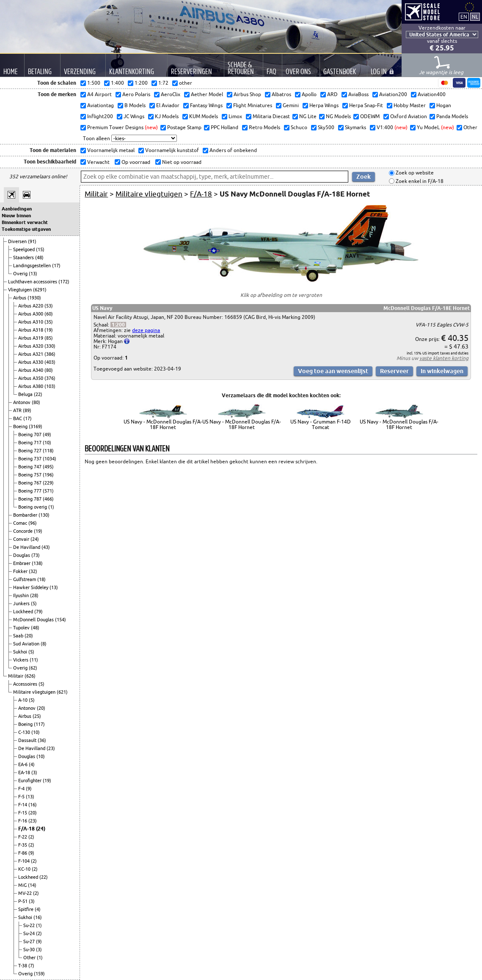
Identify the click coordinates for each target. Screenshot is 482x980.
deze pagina (146, 330)
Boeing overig (33, 507)
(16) (33, 805)
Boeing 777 (30, 491)
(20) (29, 636)
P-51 (23, 901)
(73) (36, 555)
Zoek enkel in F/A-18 (419, 181)
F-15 (23, 813)
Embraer (22, 563)
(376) (50, 378)
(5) (34, 604)
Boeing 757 (30, 475)
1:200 (118, 325)
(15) (40, 249)
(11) (34, 660)
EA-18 (25, 772)
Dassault (28, 740)
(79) (39, 612)
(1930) (34, 298)
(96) (33, 523)
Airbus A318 (31, 330)
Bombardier (26, 515)
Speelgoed (25, 249)
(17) (56, 266)
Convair (22, 539)
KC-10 (25, 869)
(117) (39, 724)
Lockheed (24, 612)
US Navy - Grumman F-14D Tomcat (321, 424)
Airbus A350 (31, 378)
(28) (34, 595)
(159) (39, 974)
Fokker (21, 571)
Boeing (21, 426)
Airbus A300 (31, 314)
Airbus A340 (31, 370)
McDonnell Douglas (34, 620)
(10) (47, 443)
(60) (49, 314)
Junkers (22, 604)
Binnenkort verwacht (25, 222)
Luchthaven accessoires (33, 282)
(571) (48, 491)
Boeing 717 (30, 443)
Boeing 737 (30, 459)
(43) (46, 547)
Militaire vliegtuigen (35, 692)
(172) (64, 282)
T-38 (23, 966)
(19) (49, 330)
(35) (49, 322)
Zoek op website (414, 173)
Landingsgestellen (33, 266)
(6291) (40, 290)
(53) (49, 306)
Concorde (23, 531)
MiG (23, 885)
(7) (31, 966)
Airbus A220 (31, 306)
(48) (39, 257)
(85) (49, 338)
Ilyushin (22, 595)
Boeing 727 (30, 451)
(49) (47, 435)
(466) (48, 499)
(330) (50, 346)
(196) (48, 475)
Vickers (21, 660)
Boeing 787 (30, 499)
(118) (48, 451)
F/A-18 (27, 829)
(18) (41, 579)
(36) (42, 740)
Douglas (22, 555)
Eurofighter (30, 781)
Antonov (22, 402)
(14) (32, 885)
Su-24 (30, 933)
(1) (51, 507)
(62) (33, 668)
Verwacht (98, 162)
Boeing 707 (30, 435)
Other (30, 958)
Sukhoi (21, 652)
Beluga (26, 394)
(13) (33, 274)
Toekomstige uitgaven (26, 229)
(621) (62, 692)
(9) (29, 789)
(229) (48, 483)
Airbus (20, 298)
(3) (34, 772)
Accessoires (26, 684)
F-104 (25, 861)
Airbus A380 (31, 386)
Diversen (18, 241)
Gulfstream (25, 579)
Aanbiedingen (17, 209)
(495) (48, 467)
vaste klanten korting (444, 358)
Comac (21, 523)
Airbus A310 (31, 322)
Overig (21, 274)
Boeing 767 (30, 483)
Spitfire (26, 909)
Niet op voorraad (181, 162)
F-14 (23, 805)
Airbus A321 (31, 354)
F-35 (23, 845)
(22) (38, 394)
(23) (51, 748)
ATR (18, 410)
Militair (16, 676)
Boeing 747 (30, 467)
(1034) (50, 459)
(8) (44, 644)
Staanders (24, 257)
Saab (19, 636)
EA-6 (23, 764)
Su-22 (30, 925)
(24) (35, 539)
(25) (37, 716)
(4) (32, 764)
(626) (30, 676)
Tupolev (22, 628)
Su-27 (30, 941)
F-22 (23, 837)
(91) (32, 241)
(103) (50, 386)
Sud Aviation (27, 644)
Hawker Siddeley (31, 587)
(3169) (36, 426)
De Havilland (27, 547)
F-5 (22, 797)
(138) (37, 563)
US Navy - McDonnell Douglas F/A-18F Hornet (163, 424)
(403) (50, 362)
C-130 (25, 732)
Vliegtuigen (21, 290)
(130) (44, 515)
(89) (27, 410)
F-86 (23, 853)
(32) (33, 571)
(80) (49, 370)
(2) (31, 837)
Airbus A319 (31, 338)
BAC (18, 418)
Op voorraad (135, 162)
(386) (50, 354)
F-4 (22, 789)
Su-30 (30, 950)
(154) (61, 620)
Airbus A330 (31, 362)
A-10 (23, 700)
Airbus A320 (31, 346)
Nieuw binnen (16, 216)
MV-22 (26, 893)
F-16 (23, 821)
